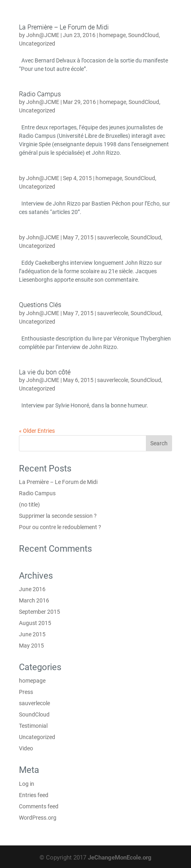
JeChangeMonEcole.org (120, 858)
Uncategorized (37, 44)
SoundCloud (143, 35)
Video (26, 748)
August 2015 (35, 623)
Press (26, 692)
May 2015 (31, 646)
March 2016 (34, 600)
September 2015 (39, 612)
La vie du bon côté (45, 372)
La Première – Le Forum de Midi (64, 27)
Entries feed (34, 795)
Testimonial (33, 726)
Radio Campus (40, 94)
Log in (27, 784)
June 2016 (32, 589)
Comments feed (39, 806)
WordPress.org (38, 818)
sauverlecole (113, 237)
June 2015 (32, 634)
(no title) (29, 505)
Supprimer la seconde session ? (58, 516)
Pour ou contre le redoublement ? (60, 527)
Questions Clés (40, 305)
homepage (112, 35)
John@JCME (43, 35)
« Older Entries (37, 431)
